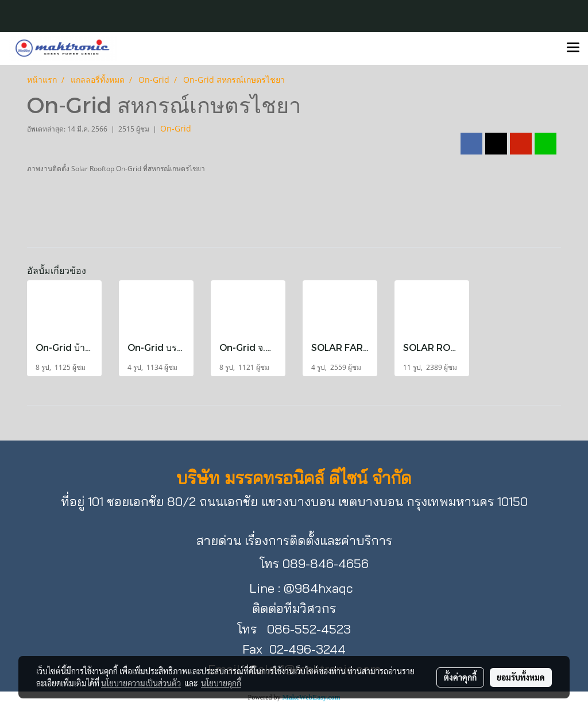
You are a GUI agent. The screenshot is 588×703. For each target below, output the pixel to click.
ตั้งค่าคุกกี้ (460, 677)
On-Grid (176, 128)
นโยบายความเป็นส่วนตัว (141, 683)
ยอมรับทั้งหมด (521, 677)
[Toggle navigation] (573, 48)
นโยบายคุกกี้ (221, 683)
